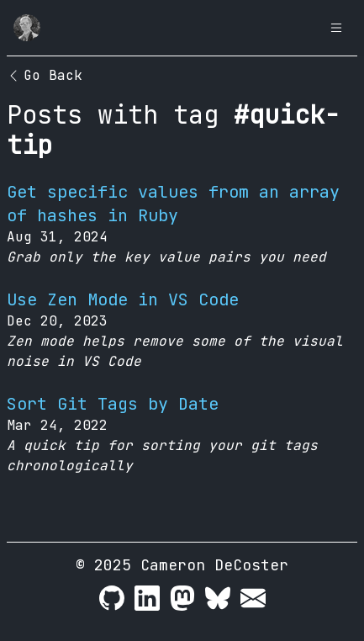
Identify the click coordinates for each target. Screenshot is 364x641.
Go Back (45, 75)
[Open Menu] (336, 28)
